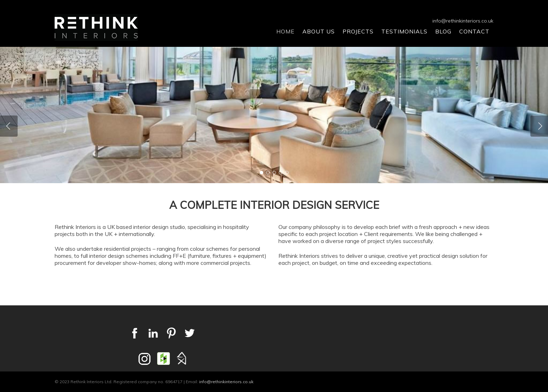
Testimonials (404, 31)
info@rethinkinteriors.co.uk (463, 21)
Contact (474, 31)
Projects (358, 31)
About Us (319, 31)
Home (285, 31)
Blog (443, 31)
